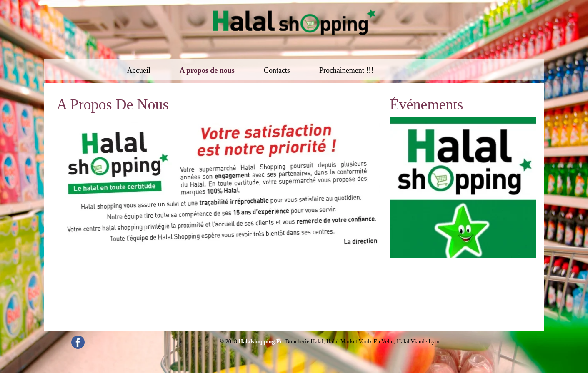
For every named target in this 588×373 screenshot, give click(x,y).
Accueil (139, 70)
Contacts (277, 70)
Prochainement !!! (346, 70)
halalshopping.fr (260, 342)
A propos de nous (207, 70)
